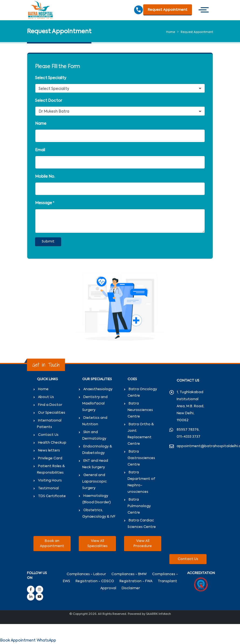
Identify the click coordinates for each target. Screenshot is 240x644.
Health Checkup (52, 443)
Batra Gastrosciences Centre (141, 458)
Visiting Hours (50, 481)
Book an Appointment (52, 544)
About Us (46, 397)
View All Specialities (97, 544)
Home (171, 32)
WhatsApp (46, 640)
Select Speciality (51, 78)
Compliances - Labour (86, 574)
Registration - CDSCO (95, 581)
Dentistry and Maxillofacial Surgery (95, 404)
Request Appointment (168, 10)
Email (40, 150)
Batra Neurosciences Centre (140, 410)
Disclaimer (131, 588)
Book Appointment (18, 640)
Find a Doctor (50, 405)
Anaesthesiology (98, 389)
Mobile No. (45, 177)
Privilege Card (50, 458)
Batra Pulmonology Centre (139, 506)
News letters (49, 451)
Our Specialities (52, 413)
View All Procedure (143, 544)
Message (44, 203)
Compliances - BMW (129, 574)
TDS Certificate (52, 496)
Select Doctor (49, 101)
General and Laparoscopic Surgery (95, 482)
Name (41, 124)
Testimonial (48, 488)
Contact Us (48, 435)
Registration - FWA (136, 581)
